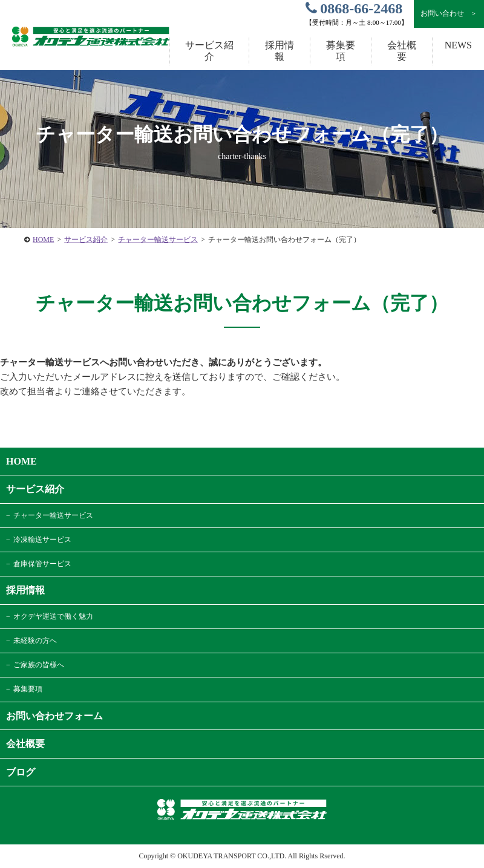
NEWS (458, 45)
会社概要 (402, 51)
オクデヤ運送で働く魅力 (53, 616)
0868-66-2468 (354, 8)
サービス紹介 (86, 240)
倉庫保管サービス (42, 564)
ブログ (21, 772)
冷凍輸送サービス (42, 540)
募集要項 (341, 51)
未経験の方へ (35, 641)
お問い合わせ (449, 14)
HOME (43, 240)
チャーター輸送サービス (158, 240)
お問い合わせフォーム (54, 716)
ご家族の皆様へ (39, 665)
